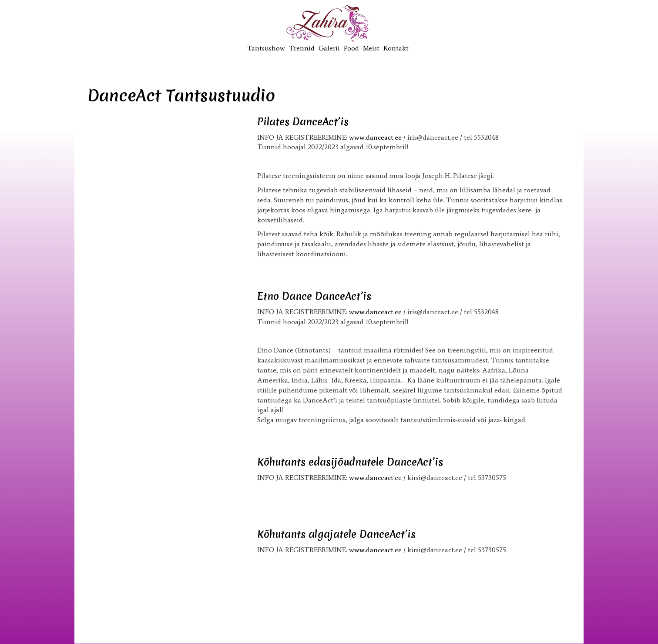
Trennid (302, 48)
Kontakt (396, 48)
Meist (371, 48)
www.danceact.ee (375, 137)
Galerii (329, 48)
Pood (351, 48)
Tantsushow (266, 48)
